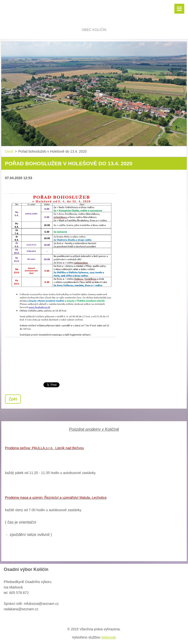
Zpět (13, 399)
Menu (179, 9)
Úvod (9, 151)
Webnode (109, 637)
